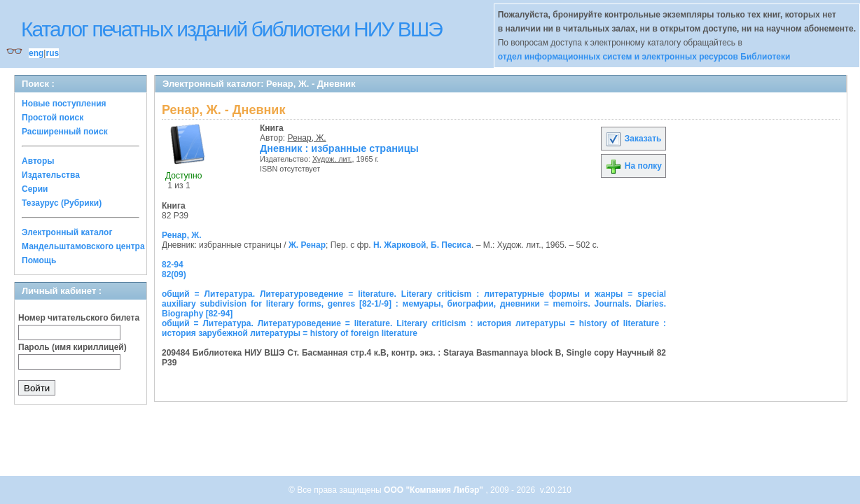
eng (36, 53)
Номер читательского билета (79, 318)
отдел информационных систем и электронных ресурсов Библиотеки (644, 57)
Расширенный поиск (65, 132)
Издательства (51, 175)
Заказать (633, 139)
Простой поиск (53, 118)
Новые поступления (64, 104)
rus (52, 53)
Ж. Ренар (307, 245)
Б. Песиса (451, 245)
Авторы (38, 161)
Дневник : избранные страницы (339, 148)
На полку (633, 166)
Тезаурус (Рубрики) (62, 203)
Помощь (39, 260)
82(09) (174, 274)
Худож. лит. (332, 159)
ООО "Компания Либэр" (435, 490)
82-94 (173, 265)
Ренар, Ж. (307, 138)
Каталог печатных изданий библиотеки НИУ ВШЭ (231, 29)
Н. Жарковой (400, 245)
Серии (35, 189)
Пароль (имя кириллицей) (72, 347)
